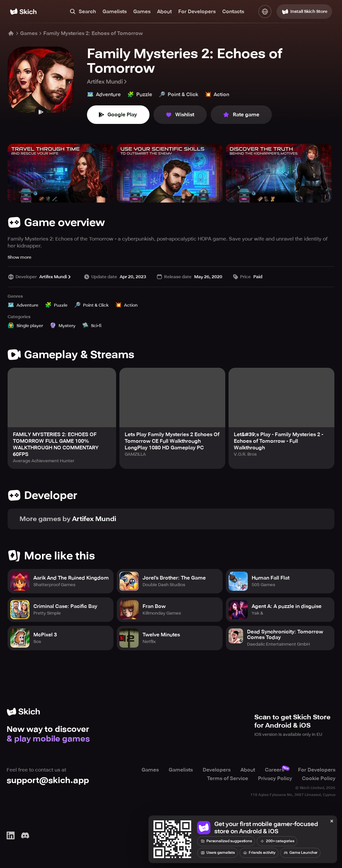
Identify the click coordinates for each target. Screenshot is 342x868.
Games (142, 12)
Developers (217, 770)
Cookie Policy (319, 778)
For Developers (197, 12)
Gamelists (115, 12)
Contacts (233, 12)
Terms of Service (228, 778)
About (164, 12)
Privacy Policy (275, 778)
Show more (20, 257)
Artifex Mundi (107, 82)
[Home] (23, 12)
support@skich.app (48, 780)
